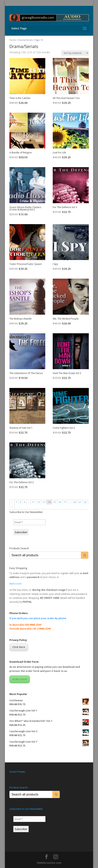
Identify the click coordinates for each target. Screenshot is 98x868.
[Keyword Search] (45, 555)
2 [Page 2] (20, 502)
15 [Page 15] (54, 502)
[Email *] (29, 522)
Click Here (19, 647)
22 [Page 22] (85, 502)
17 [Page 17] (65, 502)
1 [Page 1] (17, 502)
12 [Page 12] (39, 502)
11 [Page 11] (33, 502)
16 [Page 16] (60, 502)
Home (13, 40)
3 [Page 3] (24, 502)
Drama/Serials (25, 40)
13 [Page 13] (44, 502)
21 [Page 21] (80, 502)
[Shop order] (75, 53)
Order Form (20, 679)
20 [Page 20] (75, 502)
